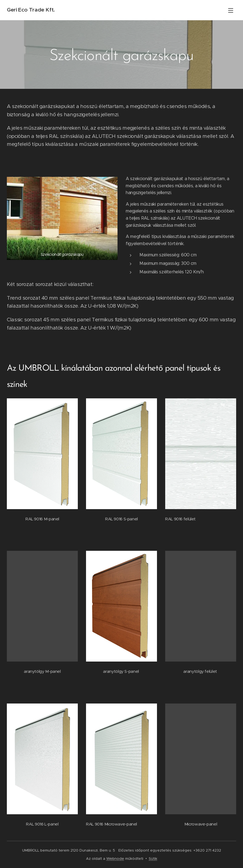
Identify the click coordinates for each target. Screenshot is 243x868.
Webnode (115, 859)
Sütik (153, 859)
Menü (231, 10)
